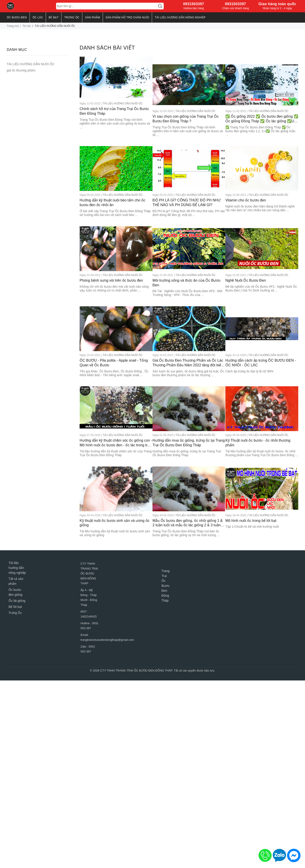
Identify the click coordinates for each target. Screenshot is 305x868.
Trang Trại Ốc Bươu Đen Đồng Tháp (166, 573)
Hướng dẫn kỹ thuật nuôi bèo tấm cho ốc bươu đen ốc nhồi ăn (112, 193)
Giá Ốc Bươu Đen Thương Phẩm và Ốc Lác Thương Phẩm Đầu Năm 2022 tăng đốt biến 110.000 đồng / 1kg (187, 349)
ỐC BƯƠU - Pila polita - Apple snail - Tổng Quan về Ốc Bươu (114, 349)
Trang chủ (13, 26)
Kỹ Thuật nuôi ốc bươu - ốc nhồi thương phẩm (258, 427)
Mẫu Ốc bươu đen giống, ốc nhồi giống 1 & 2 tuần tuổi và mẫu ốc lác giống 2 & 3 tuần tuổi (186, 505)
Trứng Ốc (15, 600)
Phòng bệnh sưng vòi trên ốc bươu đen (111, 268)
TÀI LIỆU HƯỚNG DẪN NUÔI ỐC (123, 104)
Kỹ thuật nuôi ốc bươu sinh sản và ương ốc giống (115, 504)
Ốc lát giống (17, 588)
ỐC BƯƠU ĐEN (17, 17)
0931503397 (194, 4)
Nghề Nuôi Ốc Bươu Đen (246, 268)
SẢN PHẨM (93, 17)
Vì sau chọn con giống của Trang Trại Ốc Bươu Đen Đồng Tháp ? (186, 111)
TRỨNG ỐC (72, 17)
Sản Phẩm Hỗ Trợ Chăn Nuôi (127, 17)
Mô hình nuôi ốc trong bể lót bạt (251, 502)
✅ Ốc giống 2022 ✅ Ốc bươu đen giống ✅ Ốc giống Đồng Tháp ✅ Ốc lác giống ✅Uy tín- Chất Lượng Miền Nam (262, 111)
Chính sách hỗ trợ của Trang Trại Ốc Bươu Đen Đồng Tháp (114, 111)
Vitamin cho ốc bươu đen (246, 191)
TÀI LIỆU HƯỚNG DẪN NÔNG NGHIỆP (180, 17)
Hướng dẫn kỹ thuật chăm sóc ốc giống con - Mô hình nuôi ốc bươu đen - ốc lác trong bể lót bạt (112, 427)
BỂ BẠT (54, 17)
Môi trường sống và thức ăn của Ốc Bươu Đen (186, 271)
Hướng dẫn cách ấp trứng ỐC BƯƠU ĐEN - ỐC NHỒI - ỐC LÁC (261, 349)
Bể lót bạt (15, 594)
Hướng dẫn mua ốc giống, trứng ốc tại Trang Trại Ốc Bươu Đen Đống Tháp (184, 427)
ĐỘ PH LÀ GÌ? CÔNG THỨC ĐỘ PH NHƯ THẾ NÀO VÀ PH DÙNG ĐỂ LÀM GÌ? (186, 193)
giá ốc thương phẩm (21, 70)
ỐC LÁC (38, 17)
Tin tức (27, 26)
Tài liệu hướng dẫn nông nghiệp (17, 555)
